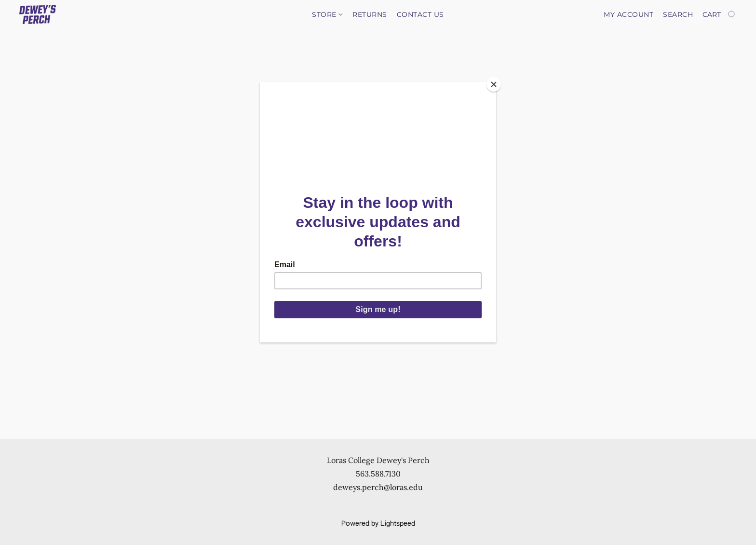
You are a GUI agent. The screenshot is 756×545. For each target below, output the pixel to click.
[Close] (494, 84)
